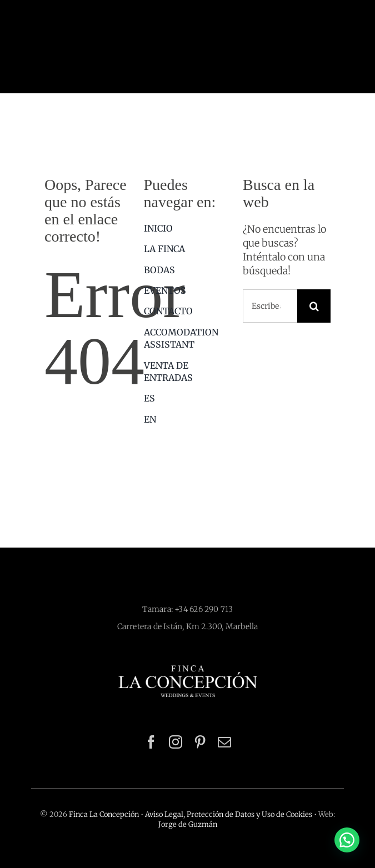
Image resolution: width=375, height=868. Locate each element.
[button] (347, 840)
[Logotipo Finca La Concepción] (188, 670)
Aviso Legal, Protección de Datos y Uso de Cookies (229, 814)
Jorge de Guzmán (188, 824)
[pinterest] (200, 742)
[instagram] (176, 742)
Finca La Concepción (104, 814)
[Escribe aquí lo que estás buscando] (270, 306)
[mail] (224, 742)
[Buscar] (314, 306)
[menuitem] (188, 398)
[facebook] (151, 742)
